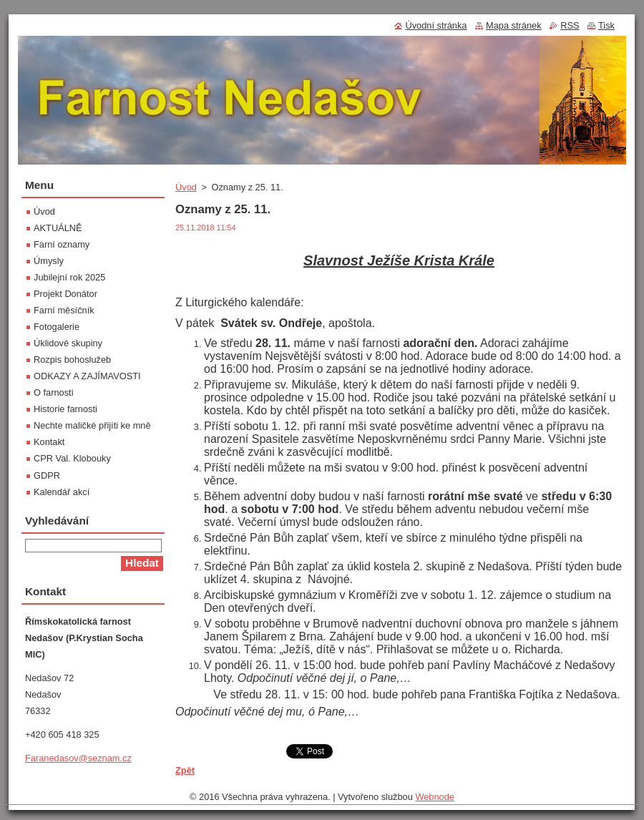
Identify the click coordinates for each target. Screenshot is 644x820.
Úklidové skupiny (68, 343)
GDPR (47, 475)
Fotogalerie (57, 327)
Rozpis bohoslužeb (72, 360)
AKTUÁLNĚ (58, 228)
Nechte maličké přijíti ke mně (92, 425)
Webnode (435, 797)
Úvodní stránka (436, 25)
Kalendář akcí (62, 492)
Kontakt (49, 442)
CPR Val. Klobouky (72, 458)
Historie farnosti (65, 409)
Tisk (606, 25)
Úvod (186, 187)
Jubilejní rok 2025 (69, 277)
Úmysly (49, 261)
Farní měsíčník (64, 310)
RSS (570, 25)
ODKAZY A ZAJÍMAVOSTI (87, 376)
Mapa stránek (514, 25)
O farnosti (53, 392)
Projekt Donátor (65, 294)
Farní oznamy (62, 244)
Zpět (185, 770)
